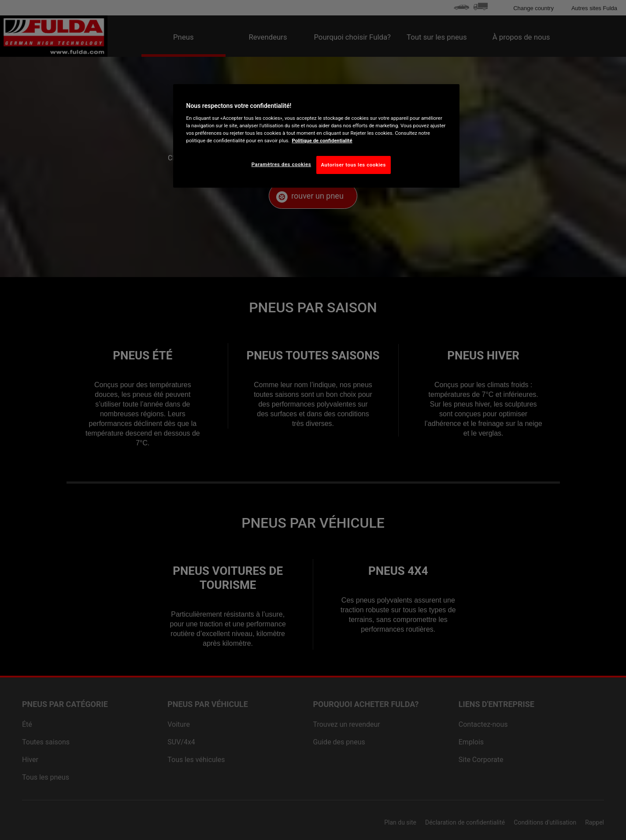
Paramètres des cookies (281, 164)
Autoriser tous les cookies (354, 165)
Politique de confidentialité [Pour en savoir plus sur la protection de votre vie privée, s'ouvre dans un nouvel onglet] (322, 141)
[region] (316, 136)
